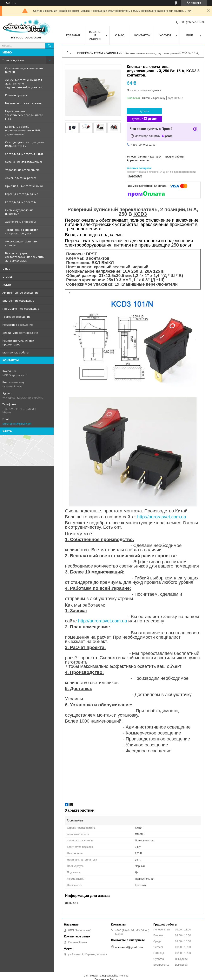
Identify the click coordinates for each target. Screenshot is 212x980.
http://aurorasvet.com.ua (162, 517)
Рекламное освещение (18, 325)
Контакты (143, 35)
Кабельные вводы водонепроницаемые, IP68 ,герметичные (23, 130)
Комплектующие (16, 95)
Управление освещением (22, 170)
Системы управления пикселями (19, 212)
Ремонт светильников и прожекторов (18, 343)
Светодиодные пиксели (21, 202)
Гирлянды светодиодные (22, 194)
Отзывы (8, 277)
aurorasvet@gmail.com (17, 424)
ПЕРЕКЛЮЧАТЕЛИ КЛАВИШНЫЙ (100, 53)
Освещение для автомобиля (24, 162)
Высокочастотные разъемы (24, 103)
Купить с (144, 119)
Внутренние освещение (18, 301)
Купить (144, 111)
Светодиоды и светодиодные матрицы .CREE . (25, 144)
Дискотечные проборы (20, 222)
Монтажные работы (16, 352)
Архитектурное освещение (21, 293)
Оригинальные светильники (24, 186)
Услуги (7, 285)
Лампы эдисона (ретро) (21, 178)
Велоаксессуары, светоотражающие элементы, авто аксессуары (25, 257)
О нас (6, 269)
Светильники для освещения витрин (24, 70)
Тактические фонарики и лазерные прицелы (22, 232)
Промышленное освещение (21, 309)
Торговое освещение (16, 317)
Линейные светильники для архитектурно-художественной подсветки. (24, 83)
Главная (73, 35)
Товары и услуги (13, 60)
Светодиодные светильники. (24, 154)
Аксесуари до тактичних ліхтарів (21, 243)
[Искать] (49, 46)
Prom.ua (124, 976)
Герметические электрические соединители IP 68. (24, 115)
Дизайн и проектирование (20, 333)
